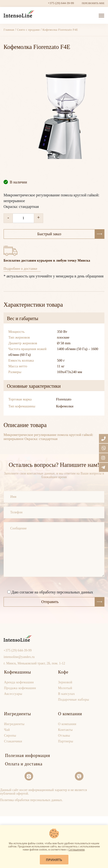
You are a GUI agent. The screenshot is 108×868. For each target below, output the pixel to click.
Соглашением (77, 850)
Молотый (65, 688)
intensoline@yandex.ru (19, 657)
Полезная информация (28, 756)
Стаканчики (13, 741)
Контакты (66, 730)
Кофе (63, 672)
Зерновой (65, 682)
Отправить (73, 602)
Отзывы (64, 736)
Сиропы (10, 736)
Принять (54, 860)
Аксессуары (13, 694)
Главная (9, 30)
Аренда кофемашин (19, 682)
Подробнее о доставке (20, 269)
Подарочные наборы (74, 700)
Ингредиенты (18, 714)
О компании (70, 714)
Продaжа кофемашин (20, 688)
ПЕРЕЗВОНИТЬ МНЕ (93, 3)
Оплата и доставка (24, 764)
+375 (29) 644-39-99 (61, 3)
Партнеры (66, 741)
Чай (7, 730)
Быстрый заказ (71, 234)
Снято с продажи (28, 30)
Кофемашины (18, 672)
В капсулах (67, 694)
